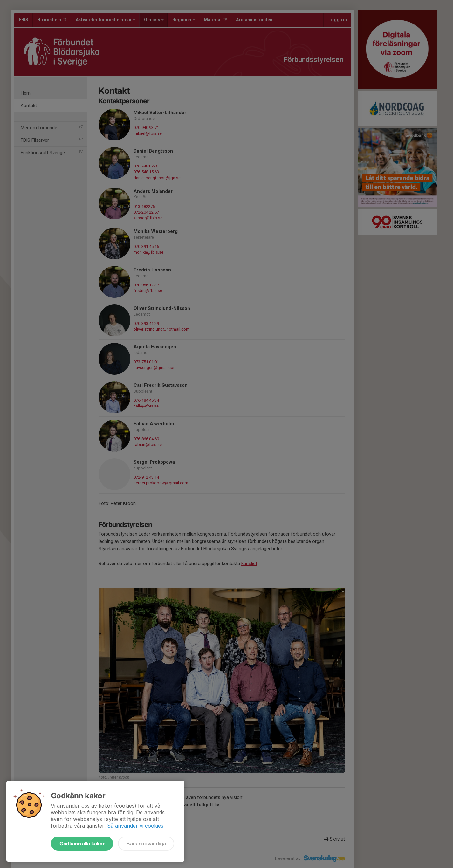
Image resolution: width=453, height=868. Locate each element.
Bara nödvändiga (146, 844)
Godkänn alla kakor (82, 844)
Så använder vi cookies (135, 826)
